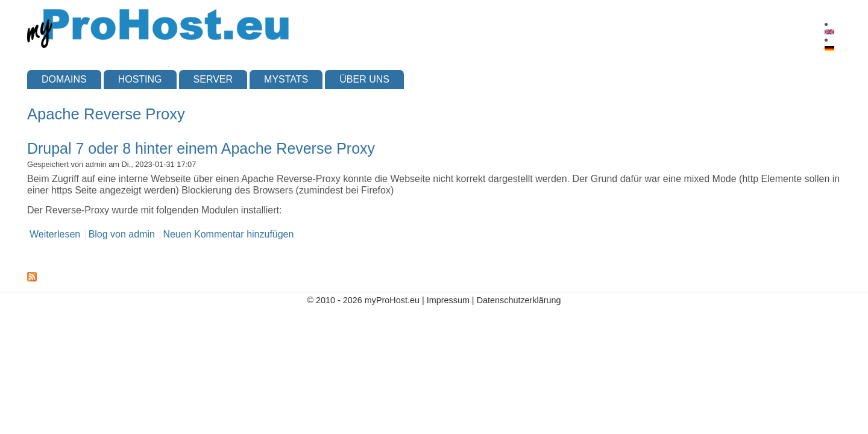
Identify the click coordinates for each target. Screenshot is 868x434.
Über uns (364, 79)
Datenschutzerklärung (519, 300)
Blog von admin (122, 234)
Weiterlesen (55, 234)
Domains (64, 79)
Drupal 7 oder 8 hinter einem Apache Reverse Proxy (201, 148)
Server (213, 79)
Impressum (448, 300)
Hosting (140, 79)
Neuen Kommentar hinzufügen (228, 234)
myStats (286, 79)
